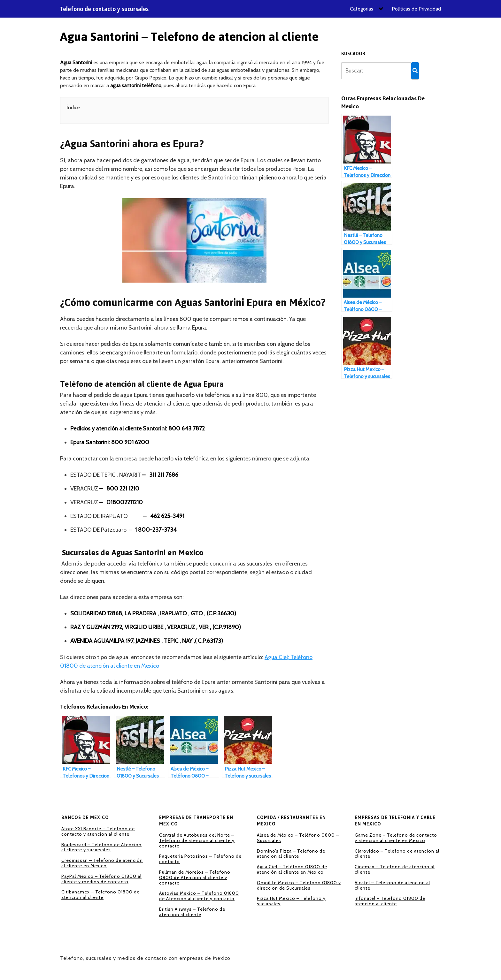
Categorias (362, 9)
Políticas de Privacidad (416, 9)
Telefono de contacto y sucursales (104, 9)
